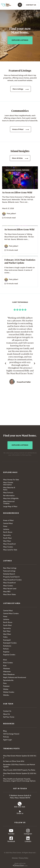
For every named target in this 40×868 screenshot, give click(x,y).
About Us (7, 714)
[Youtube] (11, 831)
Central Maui (8, 524)
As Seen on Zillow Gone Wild (17, 192)
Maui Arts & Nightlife (11, 499)
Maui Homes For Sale (11, 480)
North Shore (8, 532)
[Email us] (20, 811)
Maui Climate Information (8, 484)
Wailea (6, 689)
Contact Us (7, 711)
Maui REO (7, 592)
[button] (19, 5)
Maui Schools (8, 493)
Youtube (11, 834)
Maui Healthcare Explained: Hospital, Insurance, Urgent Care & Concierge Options (19, 780)
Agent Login (8, 740)
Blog (5, 731)
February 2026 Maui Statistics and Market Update (20, 261)
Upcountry (7, 535)
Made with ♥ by (20, 864)
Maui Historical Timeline (9, 503)
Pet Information (9, 496)
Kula (5, 666)
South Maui (7, 538)
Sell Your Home (9, 717)
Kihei (5, 660)
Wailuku (6, 695)
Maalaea (7, 669)
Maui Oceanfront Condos (12, 580)
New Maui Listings (10, 568)
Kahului (6, 649)
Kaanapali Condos (10, 643)
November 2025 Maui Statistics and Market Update (19, 766)
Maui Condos (8, 547)
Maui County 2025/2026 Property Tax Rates (19, 770)
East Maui (7, 631)
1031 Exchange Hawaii (11, 734)
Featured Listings (9, 571)
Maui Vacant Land (10, 589)
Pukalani (6, 686)
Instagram (28, 834)
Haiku (5, 637)
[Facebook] (11, 838)
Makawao (7, 672)
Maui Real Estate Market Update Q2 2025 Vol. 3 (20, 757)
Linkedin (28, 841)
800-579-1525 (20, 807)
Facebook (11, 841)
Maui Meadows (9, 675)
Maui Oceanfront (9, 544)
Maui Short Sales (9, 595)
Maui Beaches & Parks (9, 489)
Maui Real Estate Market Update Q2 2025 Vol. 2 (20, 775)
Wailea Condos (9, 692)
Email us (20, 813)
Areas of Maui (8, 521)
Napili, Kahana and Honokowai (15, 678)
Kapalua (6, 652)
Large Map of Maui (10, 507)
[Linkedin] (28, 838)
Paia (5, 683)
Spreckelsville (8, 680)
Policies (6, 737)
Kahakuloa (7, 646)
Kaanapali (7, 640)
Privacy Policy (24, 858)
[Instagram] (28, 831)
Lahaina (6, 529)
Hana (5, 526)
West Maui (7, 541)
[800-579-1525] (20, 804)
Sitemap (15, 858)
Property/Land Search (11, 577)
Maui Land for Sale (10, 550)
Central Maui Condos (11, 614)
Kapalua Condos (9, 655)
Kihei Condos (8, 663)
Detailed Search (9, 574)
